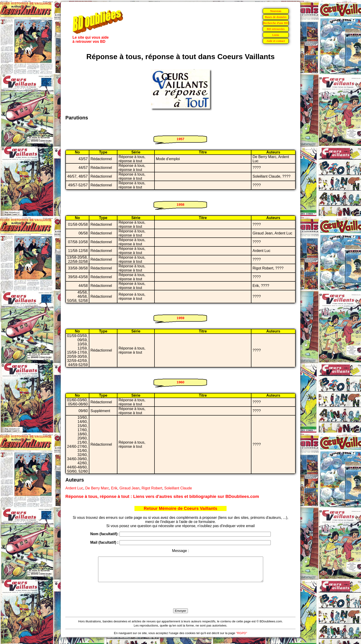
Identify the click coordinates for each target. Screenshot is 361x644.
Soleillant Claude (178, 488)
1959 (180, 318)
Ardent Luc (74, 488)
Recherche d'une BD (276, 23)
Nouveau (276, 11)
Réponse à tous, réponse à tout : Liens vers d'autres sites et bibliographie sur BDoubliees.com (162, 496)
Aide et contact (276, 41)
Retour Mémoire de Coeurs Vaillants (180, 508)
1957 (180, 139)
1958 (180, 204)
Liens (276, 35)
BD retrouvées (276, 29)
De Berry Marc (97, 488)
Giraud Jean (130, 488)
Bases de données (276, 17)
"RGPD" (242, 638)
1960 (180, 382)
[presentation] (180, 601)
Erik (114, 488)
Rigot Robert (152, 488)
